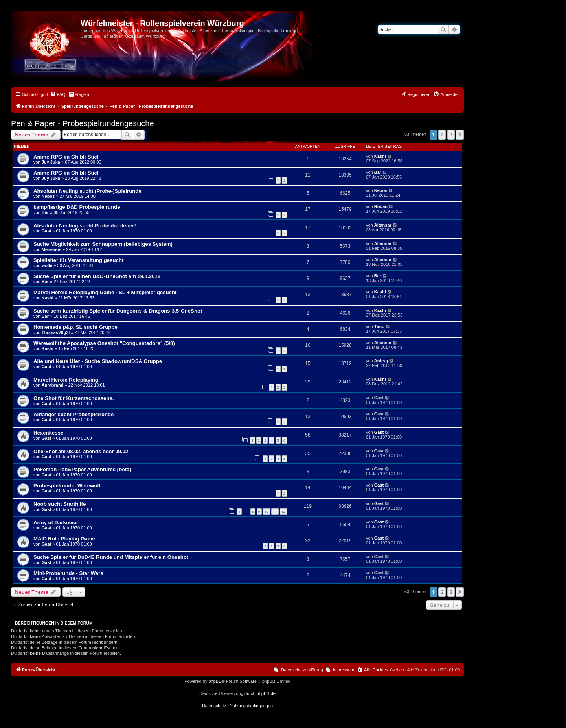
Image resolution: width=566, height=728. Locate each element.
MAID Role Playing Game (64, 539)
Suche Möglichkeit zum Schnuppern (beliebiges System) (103, 244)
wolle (47, 265)
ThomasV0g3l (56, 332)
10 (266, 511)
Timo (379, 326)
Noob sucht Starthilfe (60, 504)
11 (275, 511)
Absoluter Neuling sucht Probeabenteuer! (85, 226)
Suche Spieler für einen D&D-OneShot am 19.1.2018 (97, 276)
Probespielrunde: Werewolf (67, 486)
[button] (460, 135)
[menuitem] (58, 94)
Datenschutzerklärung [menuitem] (302, 670)
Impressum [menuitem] (344, 670)
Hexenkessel (49, 433)
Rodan (381, 206)
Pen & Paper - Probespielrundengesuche (83, 123)
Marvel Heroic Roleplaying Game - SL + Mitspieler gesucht (105, 292)
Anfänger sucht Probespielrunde (74, 414)
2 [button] (442, 135)
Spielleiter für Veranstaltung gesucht (78, 260)
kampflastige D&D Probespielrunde (77, 207)
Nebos (48, 196)
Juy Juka (51, 162)
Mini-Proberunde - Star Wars (68, 573)
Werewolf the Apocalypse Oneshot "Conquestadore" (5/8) (104, 343)
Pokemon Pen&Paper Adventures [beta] (82, 469)
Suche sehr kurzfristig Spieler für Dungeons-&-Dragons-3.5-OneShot (118, 311)
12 (283, 511)
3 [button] (451, 135)
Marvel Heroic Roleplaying (66, 380)
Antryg (381, 361)
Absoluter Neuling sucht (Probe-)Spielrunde (87, 191)
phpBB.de (266, 693)
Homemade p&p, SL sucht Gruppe (75, 327)
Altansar (383, 225)
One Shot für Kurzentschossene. (74, 398)
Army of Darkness (56, 523)
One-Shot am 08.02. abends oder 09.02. (82, 451)
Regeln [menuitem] (82, 94)
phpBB (215, 681)
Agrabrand (53, 385)
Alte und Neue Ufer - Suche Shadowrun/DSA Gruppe (98, 361)
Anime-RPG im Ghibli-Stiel (66, 157)
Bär (378, 172)
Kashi (380, 156)
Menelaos (51, 249)
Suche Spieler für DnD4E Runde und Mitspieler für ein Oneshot (111, 557)
